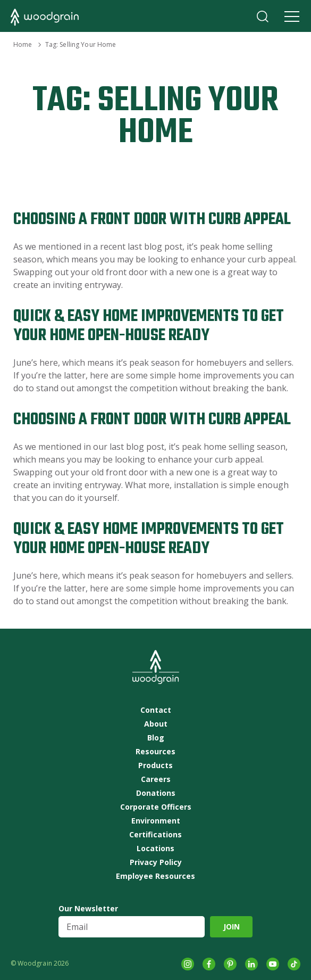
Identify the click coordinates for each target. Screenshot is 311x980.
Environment (156, 821)
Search (263, 17)
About (156, 724)
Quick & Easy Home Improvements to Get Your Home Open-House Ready (149, 326)
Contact (156, 710)
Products (155, 765)
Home (23, 44)
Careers (156, 779)
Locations (155, 849)
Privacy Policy (156, 862)
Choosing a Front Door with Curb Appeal (152, 220)
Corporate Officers (156, 807)
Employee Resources (155, 876)
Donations (156, 793)
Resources (155, 752)
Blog (156, 738)
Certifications (155, 835)
